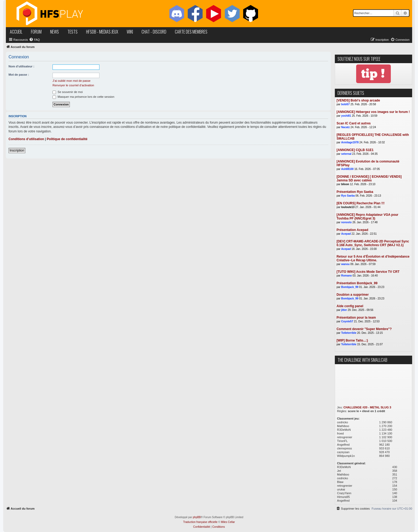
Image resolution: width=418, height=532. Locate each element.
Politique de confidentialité (67, 139)
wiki (130, 32)
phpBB (197, 517)
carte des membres (191, 32)
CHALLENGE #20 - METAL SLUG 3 (367, 407)
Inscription (17, 151)
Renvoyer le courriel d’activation (73, 85)
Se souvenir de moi (68, 92)
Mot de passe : (19, 75)
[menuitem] (34, 40)
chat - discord (154, 32)
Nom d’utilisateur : (21, 66)
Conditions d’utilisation (26, 139)
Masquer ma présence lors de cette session (83, 97)
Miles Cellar (228, 522)
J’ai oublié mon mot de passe (71, 81)
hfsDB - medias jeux (102, 32)
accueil (16, 32)
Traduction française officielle (200, 522)
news (55, 32)
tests (73, 32)
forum (36, 32)
